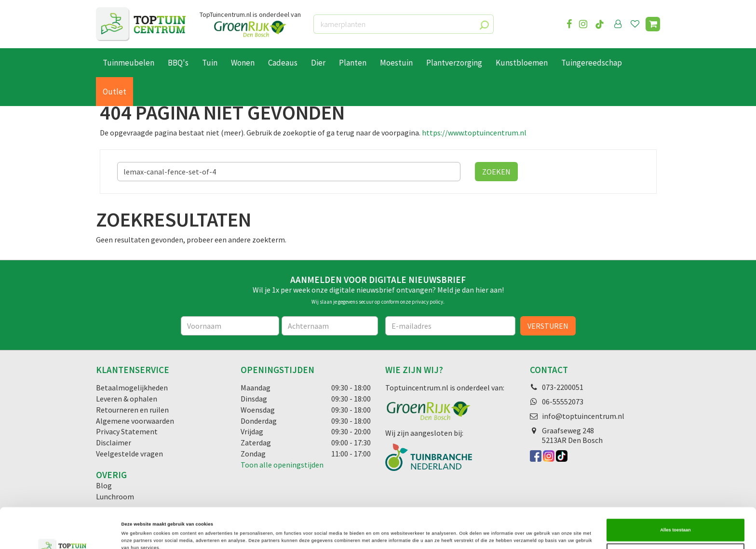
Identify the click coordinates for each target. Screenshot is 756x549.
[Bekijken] (653, 24)
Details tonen (410, 533)
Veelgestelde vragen (129, 454)
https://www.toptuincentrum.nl (474, 133)
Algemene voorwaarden (135, 421)
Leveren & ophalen (127, 399)
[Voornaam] (230, 326)
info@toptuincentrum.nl (583, 416)
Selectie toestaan (675, 514)
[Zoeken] (289, 172)
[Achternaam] (330, 326)
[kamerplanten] (404, 24)
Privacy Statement (127, 431)
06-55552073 (563, 402)
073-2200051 (563, 387)
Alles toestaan (675, 490)
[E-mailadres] (450, 326)
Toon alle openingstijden (282, 465)
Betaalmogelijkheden (132, 388)
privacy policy (427, 302)
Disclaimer (114, 442)
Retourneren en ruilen (132, 410)
